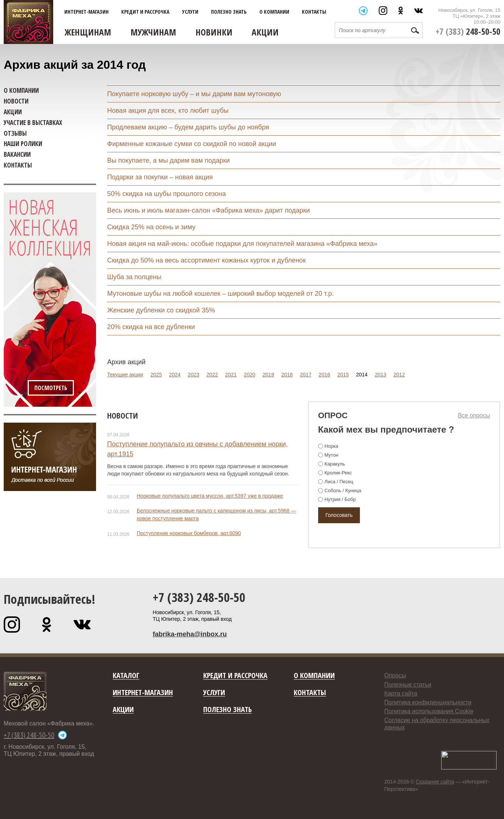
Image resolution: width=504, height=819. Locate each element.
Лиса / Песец (339, 482)
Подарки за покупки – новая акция (160, 177)
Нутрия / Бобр (340, 499)
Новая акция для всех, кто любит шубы (168, 111)
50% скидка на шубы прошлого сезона (166, 194)
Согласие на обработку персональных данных (437, 724)
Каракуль (335, 464)
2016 (324, 375)
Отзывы (15, 133)
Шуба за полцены (134, 277)
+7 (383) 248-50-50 (199, 597)
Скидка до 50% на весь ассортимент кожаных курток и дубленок (207, 260)
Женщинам (88, 32)
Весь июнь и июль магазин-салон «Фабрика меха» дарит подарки (208, 210)
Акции (265, 32)
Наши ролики (23, 144)
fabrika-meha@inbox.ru (190, 634)
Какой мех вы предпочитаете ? (386, 429)
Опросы (395, 675)
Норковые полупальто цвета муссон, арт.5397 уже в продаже (210, 496)
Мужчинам (153, 32)
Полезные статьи (408, 685)
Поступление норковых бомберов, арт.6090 (189, 533)
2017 (306, 375)
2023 (193, 375)
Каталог (126, 676)
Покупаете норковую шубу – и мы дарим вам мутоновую (194, 94)
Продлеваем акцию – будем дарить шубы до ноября (188, 127)
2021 (231, 375)
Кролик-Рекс (338, 473)
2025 (156, 375)
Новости (122, 415)
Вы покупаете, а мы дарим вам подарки (168, 160)
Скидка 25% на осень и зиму (151, 227)
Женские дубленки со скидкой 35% (161, 310)
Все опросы (474, 415)
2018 (287, 375)
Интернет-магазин (86, 12)
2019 (268, 375)
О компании (274, 12)
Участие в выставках (33, 123)
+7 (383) (468, 31)
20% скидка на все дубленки (151, 327)
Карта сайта (401, 693)
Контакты (314, 12)
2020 (250, 375)
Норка (331, 446)
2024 (175, 375)
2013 (380, 375)
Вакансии (17, 154)
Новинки (214, 32)
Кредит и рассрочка (145, 12)
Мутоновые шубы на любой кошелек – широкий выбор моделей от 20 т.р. (220, 294)
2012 (399, 375)
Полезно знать (229, 12)
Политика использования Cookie (429, 711)
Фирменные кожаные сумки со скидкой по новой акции (192, 144)
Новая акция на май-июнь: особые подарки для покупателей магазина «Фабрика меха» (242, 244)
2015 (343, 375)
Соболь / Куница (343, 490)
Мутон (331, 455)
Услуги (190, 12)
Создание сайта (435, 782)
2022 (212, 375)
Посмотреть (51, 388)
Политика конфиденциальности (428, 702)
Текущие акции (125, 375)
